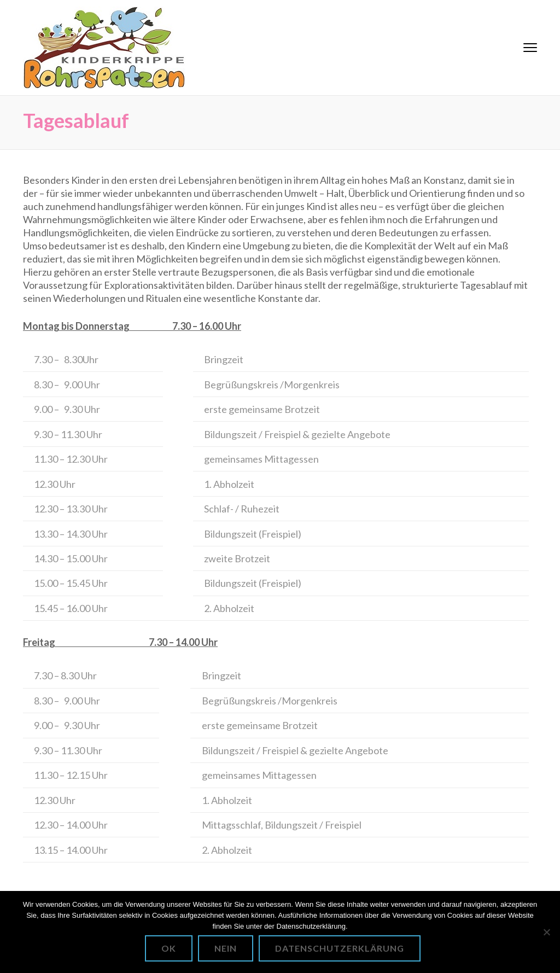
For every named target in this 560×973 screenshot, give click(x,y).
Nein (226, 948)
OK (169, 948)
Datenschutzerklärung (340, 948)
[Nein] (546, 932)
